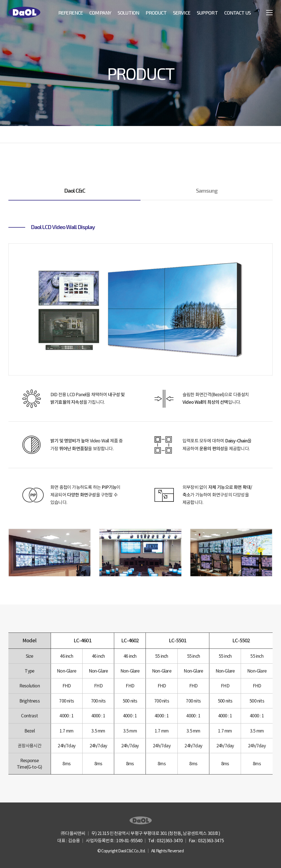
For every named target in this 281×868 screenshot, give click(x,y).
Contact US (237, 13)
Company (100, 13)
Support (207, 13)
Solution (128, 13)
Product (156, 13)
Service (182, 13)
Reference (71, 13)
